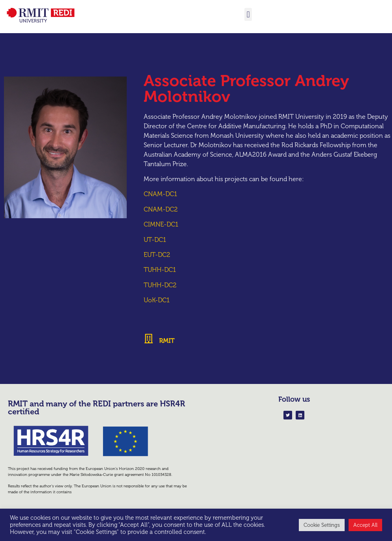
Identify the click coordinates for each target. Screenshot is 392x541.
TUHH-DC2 (160, 285)
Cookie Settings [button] (322, 525)
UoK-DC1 (157, 300)
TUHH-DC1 (160, 270)
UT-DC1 (155, 240)
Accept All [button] (365, 525)
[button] (248, 14)
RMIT (167, 341)
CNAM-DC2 (161, 209)
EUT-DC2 (157, 255)
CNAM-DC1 (160, 194)
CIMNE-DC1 (161, 224)
